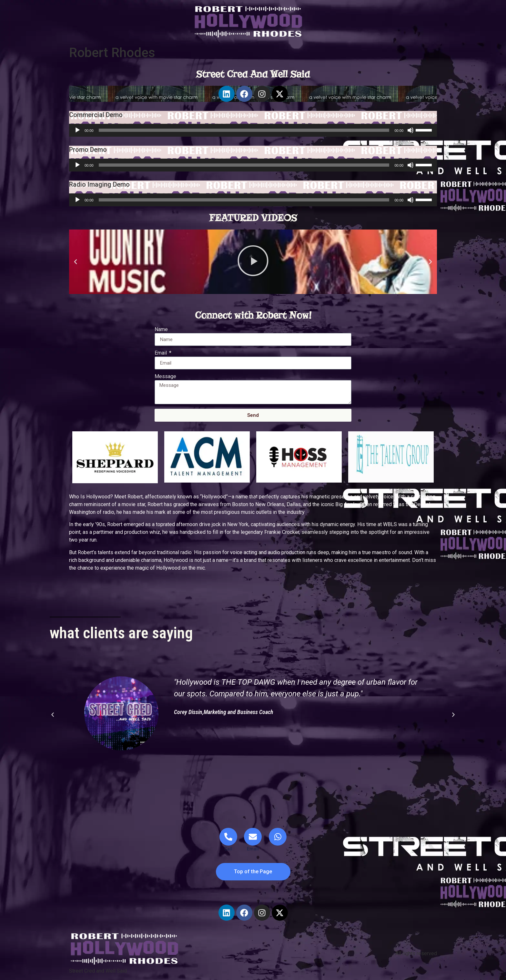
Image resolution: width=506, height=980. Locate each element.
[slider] (244, 130)
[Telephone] (228, 840)
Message (165, 377)
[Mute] (410, 130)
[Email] (253, 840)
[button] (76, 262)
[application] (253, 130)
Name (161, 330)
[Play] (77, 130)
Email (161, 353)
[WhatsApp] (278, 837)
